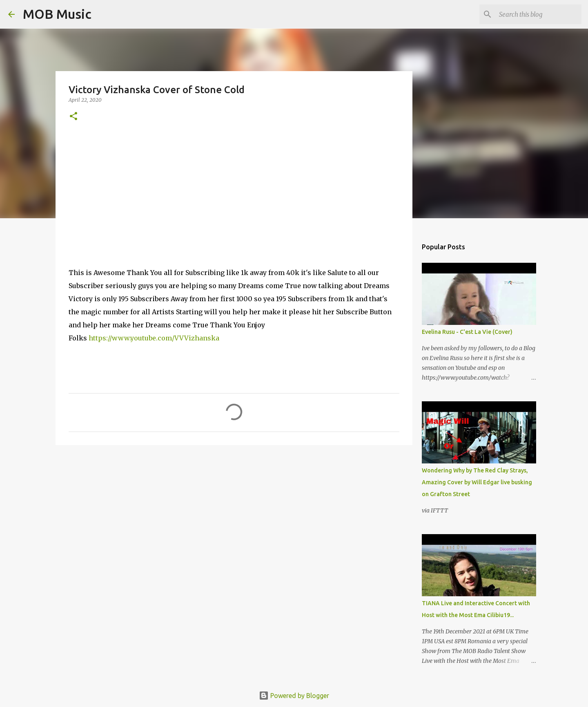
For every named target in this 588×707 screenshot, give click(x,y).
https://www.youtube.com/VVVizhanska (154, 338)
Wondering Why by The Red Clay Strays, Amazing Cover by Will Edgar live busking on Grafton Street (477, 482)
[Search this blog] (539, 14)
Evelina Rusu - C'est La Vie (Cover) (467, 332)
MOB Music (57, 14)
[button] (73, 117)
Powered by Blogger (294, 696)
